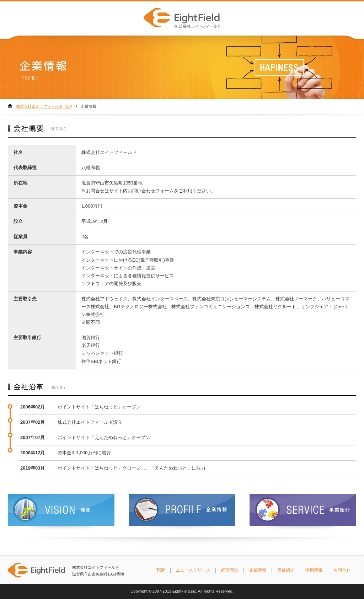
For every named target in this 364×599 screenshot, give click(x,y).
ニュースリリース (193, 570)
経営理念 (230, 570)
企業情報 (258, 570)
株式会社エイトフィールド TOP (44, 106)
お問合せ (342, 570)
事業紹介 (286, 570)
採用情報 (314, 570)
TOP (161, 570)
